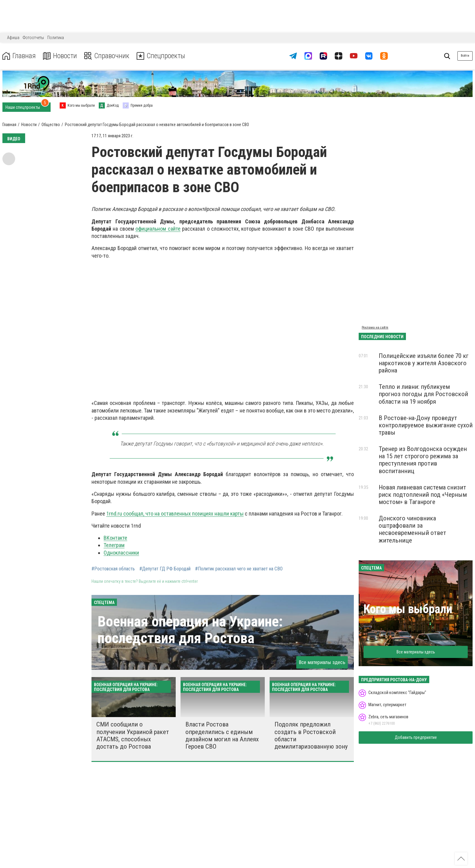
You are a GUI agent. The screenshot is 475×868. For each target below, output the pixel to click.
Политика (56, 38)
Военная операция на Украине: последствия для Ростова (190, 630)
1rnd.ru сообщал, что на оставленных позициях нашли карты (175, 514)
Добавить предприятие (416, 737)
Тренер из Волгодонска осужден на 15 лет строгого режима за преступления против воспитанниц (423, 460)
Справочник (107, 56)
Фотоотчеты (33, 38)
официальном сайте (158, 229)
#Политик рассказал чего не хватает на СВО (239, 569)
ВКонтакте (115, 538)
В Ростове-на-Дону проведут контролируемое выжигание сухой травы (426, 425)
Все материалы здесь (322, 662)
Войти (465, 56)
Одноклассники (121, 553)
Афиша (13, 38)
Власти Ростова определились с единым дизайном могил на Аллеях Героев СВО (222, 735)
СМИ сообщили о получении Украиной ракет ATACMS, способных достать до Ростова (133, 735)
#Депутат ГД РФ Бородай (165, 569)
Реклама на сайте (375, 327)
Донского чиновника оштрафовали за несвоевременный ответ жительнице (412, 529)
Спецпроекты (162, 56)
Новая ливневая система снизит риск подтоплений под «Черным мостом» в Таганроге (423, 495)
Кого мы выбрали (408, 609)
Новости (60, 56)
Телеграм (114, 545)
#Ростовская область (113, 569)
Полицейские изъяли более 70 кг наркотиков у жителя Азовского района (424, 363)
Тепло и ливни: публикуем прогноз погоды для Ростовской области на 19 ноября (423, 394)
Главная (19, 56)
